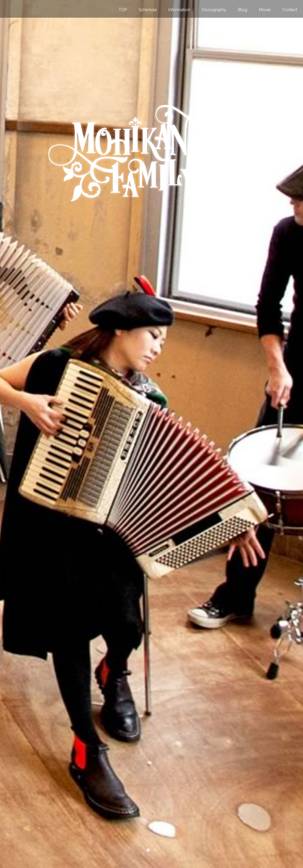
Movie (265, 10)
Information (179, 10)
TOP (123, 10)
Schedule (148, 10)
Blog (243, 10)
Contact (290, 10)
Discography (214, 10)
